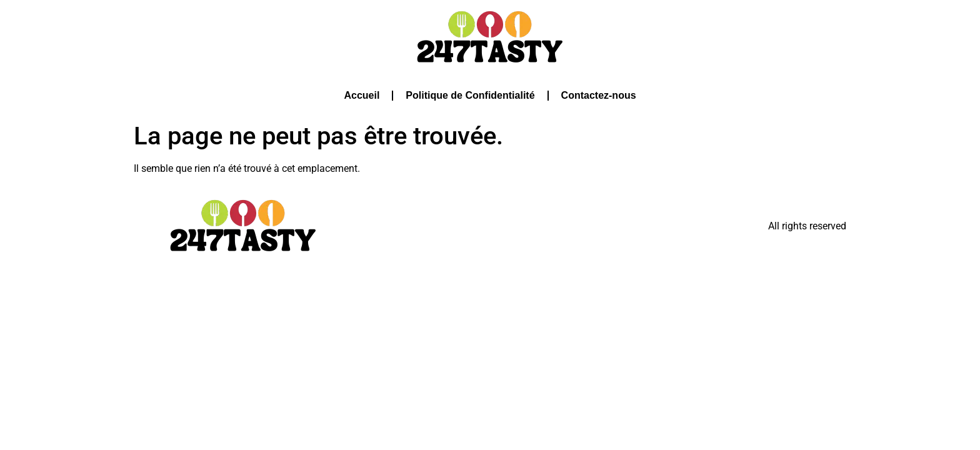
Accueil (362, 95)
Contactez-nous (599, 95)
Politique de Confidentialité (470, 95)
